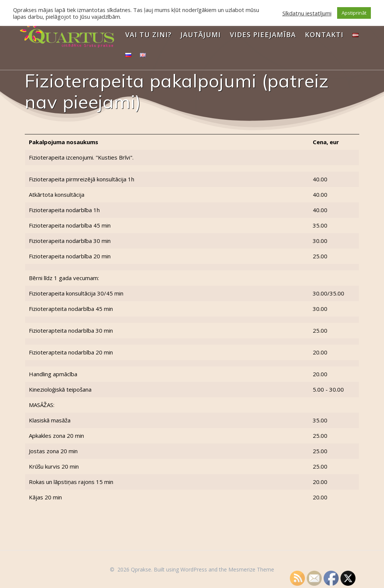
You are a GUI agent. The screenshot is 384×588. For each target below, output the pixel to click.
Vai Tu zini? (148, 35)
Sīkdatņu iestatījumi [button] (307, 13)
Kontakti (324, 35)
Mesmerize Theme (251, 569)
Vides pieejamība (263, 35)
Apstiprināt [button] (354, 13)
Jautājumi (201, 35)
